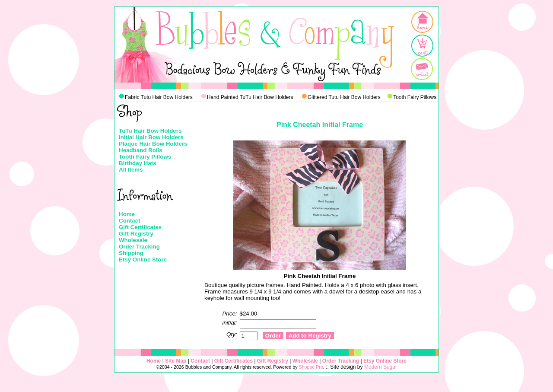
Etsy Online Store (143, 260)
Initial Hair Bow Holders (151, 137)
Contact (130, 221)
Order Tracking (139, 247)
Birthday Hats (138, 163)
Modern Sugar (381, 367)
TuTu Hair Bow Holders (150, 131)
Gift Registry (136, 234)
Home (127, 214)
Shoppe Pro (311, 367)
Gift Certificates (140, 227)
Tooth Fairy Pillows (145, 157)
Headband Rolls (141, 150)
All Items (131, 170)
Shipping (131, 253)
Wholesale (133, 240)
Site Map (176, 361)
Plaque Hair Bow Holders (153, 144)
